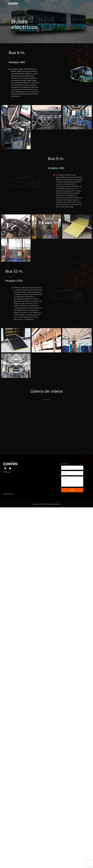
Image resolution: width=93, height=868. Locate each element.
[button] (55, 3)
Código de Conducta (8, 496)
